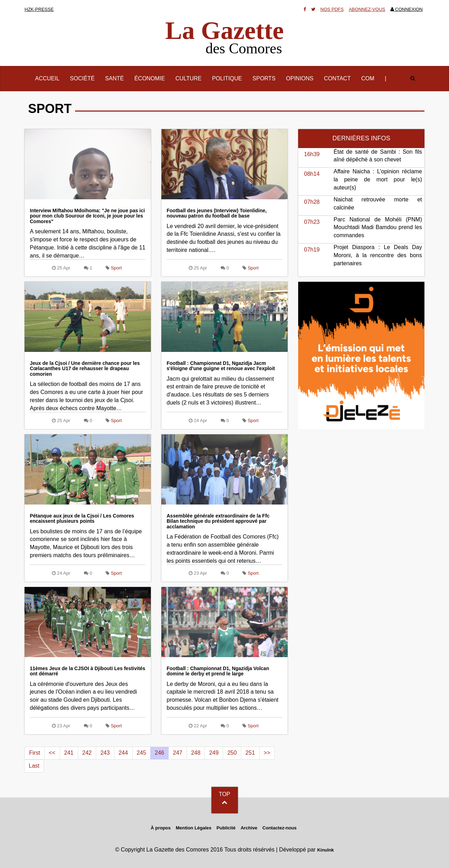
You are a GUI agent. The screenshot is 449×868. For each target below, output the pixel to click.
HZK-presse (39, 9)
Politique (227, 78)
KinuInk (326, 850)
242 (87, 753)
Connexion (407, 9)
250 (232, 753)
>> (267, 753)
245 (142, 753)
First (35, 753)
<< (52, 753)
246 (159, 753)
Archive (249, 828)
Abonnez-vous (367, 9)
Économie (150, 78)
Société (82, 78)
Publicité (226, 828)
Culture (188, 78)
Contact (337, 78)
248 (196, 753)
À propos (160, 828)
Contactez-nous (280, 828)
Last (34, 766)
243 (105, 753)
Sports (264, 78)
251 (250, 753)
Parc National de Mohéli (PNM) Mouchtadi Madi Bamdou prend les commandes (378, 228)
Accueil (50, 78)
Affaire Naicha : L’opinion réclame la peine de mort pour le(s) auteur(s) (378, 179)
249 (214, 753)
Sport (116, 268)
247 (178, 753)
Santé (115, 78)
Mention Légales (194, 828)
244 (123, 753)
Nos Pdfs (332, 9)
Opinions (300, 78)
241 (69, 753)
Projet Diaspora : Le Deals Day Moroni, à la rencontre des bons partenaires (378, 255)
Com (368, 78)
